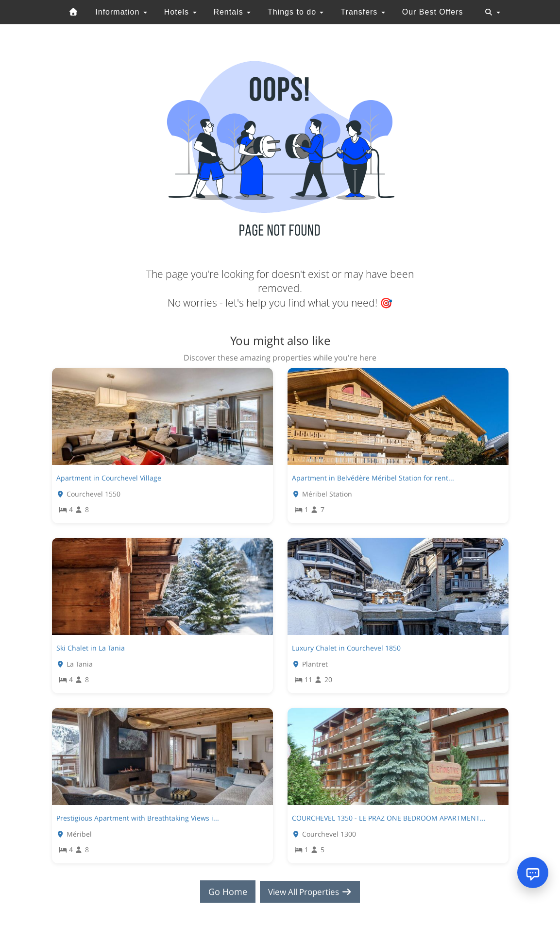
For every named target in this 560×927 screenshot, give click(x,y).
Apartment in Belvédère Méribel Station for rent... (373, 478)
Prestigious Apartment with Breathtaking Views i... (138, 818)
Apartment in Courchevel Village (109, 478)
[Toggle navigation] (492, 12)
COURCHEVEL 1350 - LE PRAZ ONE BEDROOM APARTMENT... (389, 818)
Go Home (224, 892)
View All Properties (310, 892)
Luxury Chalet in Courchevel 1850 (346, 648)
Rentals (232, 12)
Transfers (363, 12)
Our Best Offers (433, 12)
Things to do (296, 12)
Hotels (180, 12)
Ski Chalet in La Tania (91, 648)
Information (121, 12)
